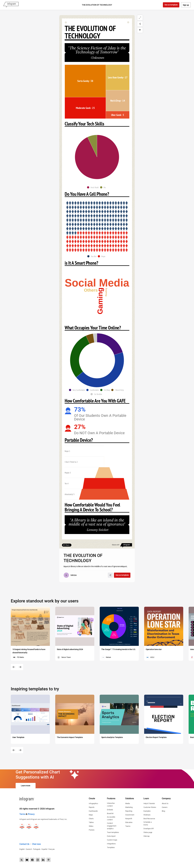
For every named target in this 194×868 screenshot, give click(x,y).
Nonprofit (129, 819)
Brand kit (110, 813)
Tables (91, 822)
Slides (91, 826)
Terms (22, 814)
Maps (91, 815)
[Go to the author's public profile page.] (70, 575)
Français (52, 849)
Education (129, 822)
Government (130, 815)
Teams (128, 826)
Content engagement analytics (112, 826)
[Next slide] (20, 667)
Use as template (171, 5)
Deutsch (29, 849)
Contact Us (24, 844)
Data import (111, 836)
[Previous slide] (14, 667)
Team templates (113, 832)
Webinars (147, 815)
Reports (92, 807)
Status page (148, 832)
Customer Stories (150, 807)
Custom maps (112, 840)
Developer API (149, 829)
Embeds (110, 810)
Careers (165, 807)
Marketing (129, 807)
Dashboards (93, 811)
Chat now (36, 844)
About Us (165, 803)
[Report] (140, 30)
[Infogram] (11, 5)
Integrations (111, 844)
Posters (92, 830)
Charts (91, 819)
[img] (85, 81)
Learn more (26, 786)
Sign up (186, 5)
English (22, 849)
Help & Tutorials (149, 803)
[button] (94, 187)
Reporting (129, 811)
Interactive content (111, 805)
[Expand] (140, 18)
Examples (147, 811)
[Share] (140, 24)
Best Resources (149, 819)
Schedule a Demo (148, 823)
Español (44, 849)
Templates (111, 847)
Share (67, 545)
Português (37, 849)
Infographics (93, 803)
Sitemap (147, 836)
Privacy (31, 814)
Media (128, 803)
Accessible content (111, 818)
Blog (163, 811)
